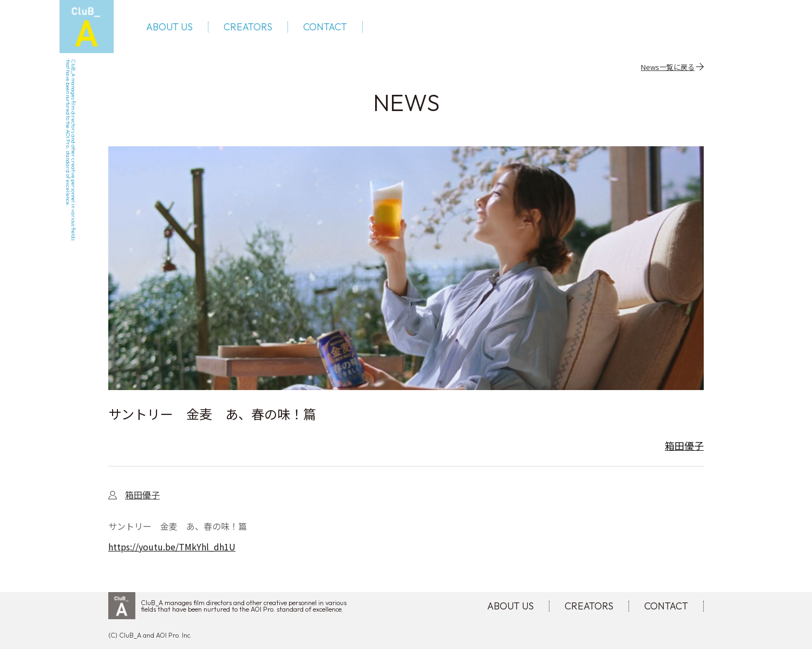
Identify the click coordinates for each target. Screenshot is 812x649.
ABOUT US (169, 27)
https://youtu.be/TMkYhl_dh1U (172, 547)
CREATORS (248, 27)
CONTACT (325, 27)
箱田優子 (684, 445)
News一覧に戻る (668, 67)
